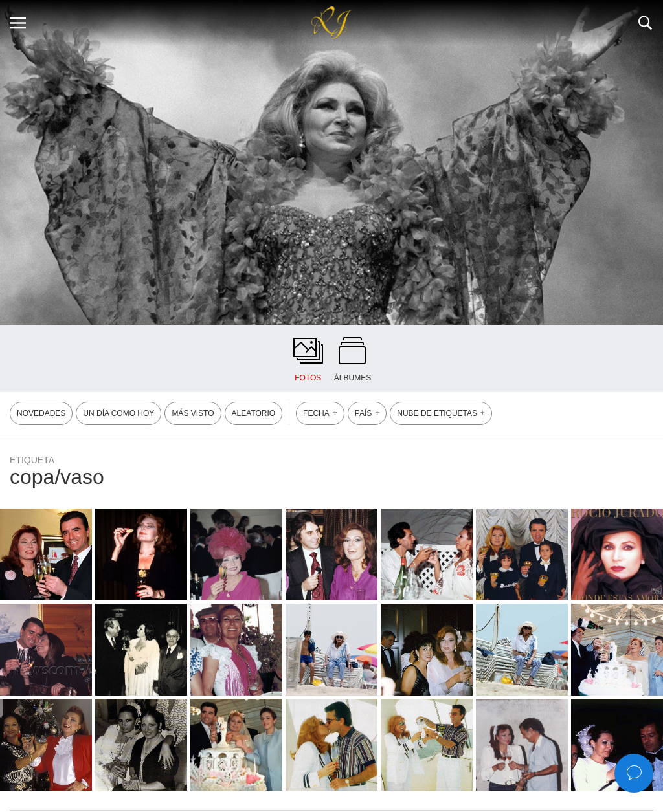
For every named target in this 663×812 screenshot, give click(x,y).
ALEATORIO (254, 413)
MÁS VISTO (193, 413)
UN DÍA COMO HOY (118, 413)
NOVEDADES (41, 413)
